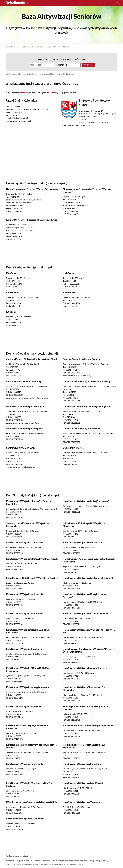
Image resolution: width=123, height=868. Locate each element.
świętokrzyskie (28, 864)
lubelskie (39, 860)
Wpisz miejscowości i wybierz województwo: (61, 59)
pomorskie (11, 864)
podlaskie (103, 860)
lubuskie (47, 860)
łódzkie (54, 860)
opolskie (83, 860)
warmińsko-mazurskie (44, 864)
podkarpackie (93, 860)
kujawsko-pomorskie (26, 860)
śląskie (18, 864)
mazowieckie (74, 860)
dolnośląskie (11, 860)
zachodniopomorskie (74, 864)
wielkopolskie (59, 864)
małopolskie (63, 860)
